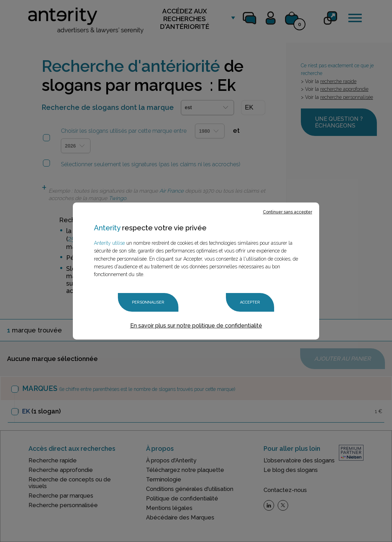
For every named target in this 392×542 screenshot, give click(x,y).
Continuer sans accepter (287, 212)
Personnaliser (148, 302)
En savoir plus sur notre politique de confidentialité (196, 326)
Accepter (250, 302)
